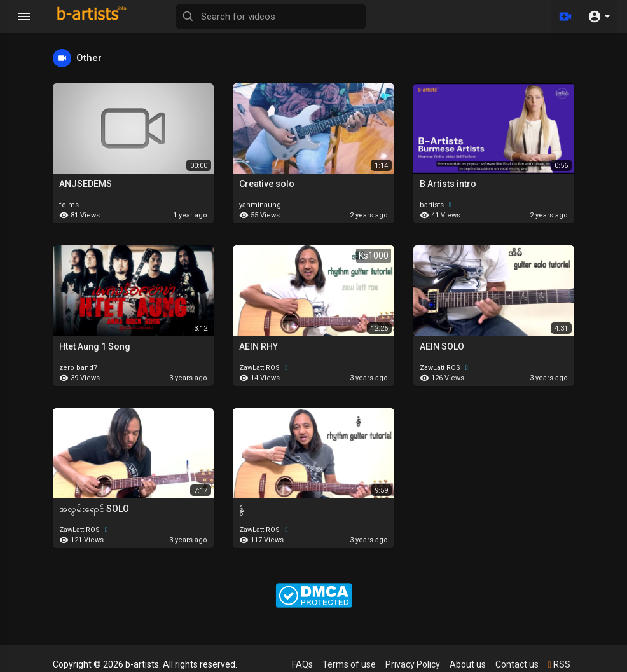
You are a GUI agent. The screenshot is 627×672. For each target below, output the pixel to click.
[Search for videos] (271, 17)
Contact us (517, 664)
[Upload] (565, 17)
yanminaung (260, 205)
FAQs (302, 664)
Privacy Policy (413, 664)
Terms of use (349, 664)
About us (468, 664)
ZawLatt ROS (265, 368)
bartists (437, 205)
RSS (559, 664)
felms (69, 205)
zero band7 (78, 368)
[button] (599, 17)
